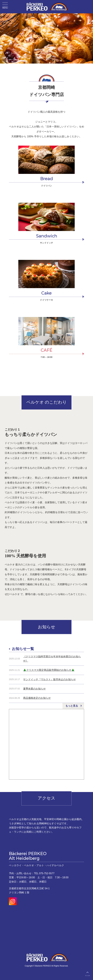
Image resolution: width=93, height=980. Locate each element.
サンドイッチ (46, 243)
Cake (46, 293)
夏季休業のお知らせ (34, 689)
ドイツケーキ (46, 300)
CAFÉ (46, 350)
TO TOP (87, 973)
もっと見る (72, 706)
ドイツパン (46, 186)
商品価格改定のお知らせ (37, 698)
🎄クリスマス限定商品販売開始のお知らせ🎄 (49, 670)
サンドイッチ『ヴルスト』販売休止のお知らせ (49, 679)
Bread (47, 179)
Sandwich (47, 236)
